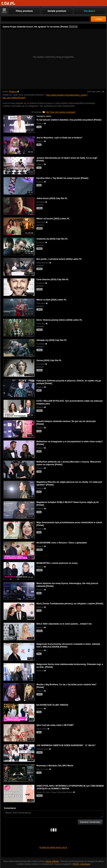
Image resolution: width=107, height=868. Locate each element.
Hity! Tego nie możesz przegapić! (61, 112)
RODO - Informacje (81, 864)
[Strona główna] (8, 3)
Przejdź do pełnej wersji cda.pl (54, 847)
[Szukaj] (45, 19)
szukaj (98, 19)
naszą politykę (52, 861)
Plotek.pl (13, 92)
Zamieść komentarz (90, 822)
